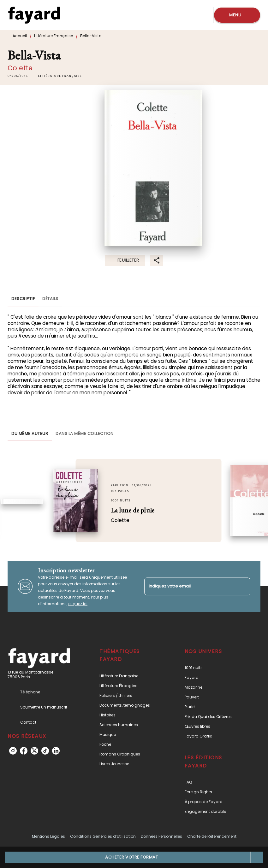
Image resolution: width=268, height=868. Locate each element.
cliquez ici (78, 603)
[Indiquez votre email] (190, 586)
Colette (20, 68)
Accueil (20, 36)
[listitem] (13, 751)
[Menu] (237, 15)
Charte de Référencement (212, 836)
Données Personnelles (161, 836)
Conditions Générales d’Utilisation (103, 836)
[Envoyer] (243, 587)
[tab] (23, 299)
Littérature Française (54, 36)
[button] (60, 76)
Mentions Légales (48, 836)
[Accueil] (34, 15)
